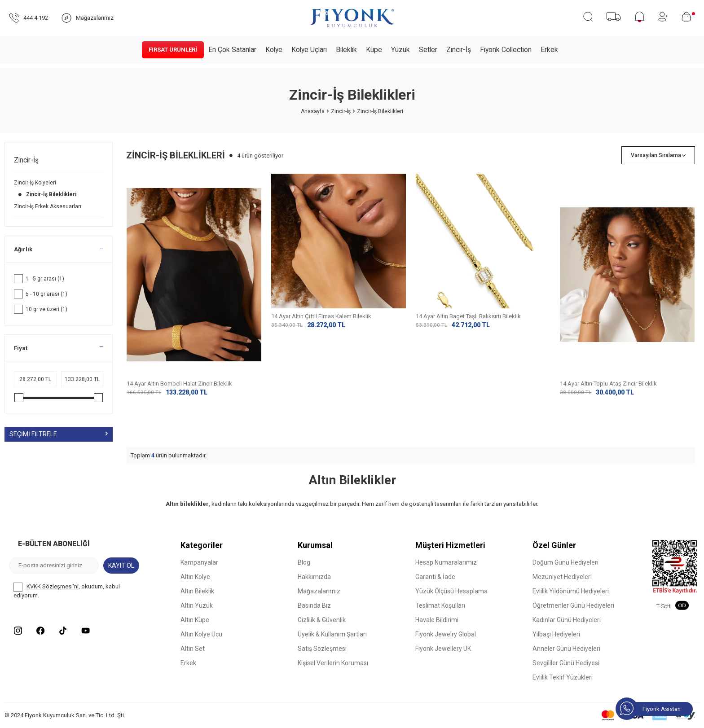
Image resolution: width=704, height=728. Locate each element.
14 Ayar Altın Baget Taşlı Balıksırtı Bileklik (468, 384)
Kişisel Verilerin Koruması (333, 663)
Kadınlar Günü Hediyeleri (567, 620)
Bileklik (346, 50)
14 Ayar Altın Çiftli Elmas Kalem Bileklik (321, 384)
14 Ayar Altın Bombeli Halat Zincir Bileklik (179, 384)
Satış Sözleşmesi (322, 649)
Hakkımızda (314, 577)
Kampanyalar (199, 563)
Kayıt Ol (121, 566)
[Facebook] (40, 631)
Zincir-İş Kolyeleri (36, 183)
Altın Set (193, 649)
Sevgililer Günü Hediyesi (566, 663)
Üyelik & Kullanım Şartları (332, 635)
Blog (304, 563)
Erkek (549, 50)
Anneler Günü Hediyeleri (566, 649)
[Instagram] (18, 631)
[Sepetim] (688, 17)
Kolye (274, 50)
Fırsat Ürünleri (173, 50)
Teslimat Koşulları (440, 606)
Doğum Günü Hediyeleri (565, 563)
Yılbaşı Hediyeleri (556, 635)
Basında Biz (314, 606)
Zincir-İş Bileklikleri (46, 194)
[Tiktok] (63, 631)
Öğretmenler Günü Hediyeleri (573, 606)
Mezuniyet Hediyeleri (562, 577)
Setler (428, 50)
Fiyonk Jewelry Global (446, 635)
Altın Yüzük (197, 606)
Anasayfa (313, 111)
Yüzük (400, 50)
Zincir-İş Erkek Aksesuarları (48, 206)
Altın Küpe (195, 620)
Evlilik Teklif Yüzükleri (563, 678)
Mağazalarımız (319, 592)
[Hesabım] (663, 17)
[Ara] (588, 17)
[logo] (352, 18)
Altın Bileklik (197, 592)
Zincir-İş (459, 50)
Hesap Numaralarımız (446, 563)
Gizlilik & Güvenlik (322, 620)
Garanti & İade (435, 577)
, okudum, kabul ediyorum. (67, 591)
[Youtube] (85, 631)
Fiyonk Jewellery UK (443, 649)
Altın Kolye (195, 577)
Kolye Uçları (309, 50)
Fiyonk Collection (506, 50)
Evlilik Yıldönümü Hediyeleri (571, 592)
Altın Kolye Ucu (201, 635)
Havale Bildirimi (437, 620)
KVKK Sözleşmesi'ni (53, 587)
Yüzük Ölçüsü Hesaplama (451, 592)
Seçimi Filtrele (59, 434)
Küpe (374, 50)
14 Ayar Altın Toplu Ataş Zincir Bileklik (608, 384)
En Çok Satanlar (232, 50)
